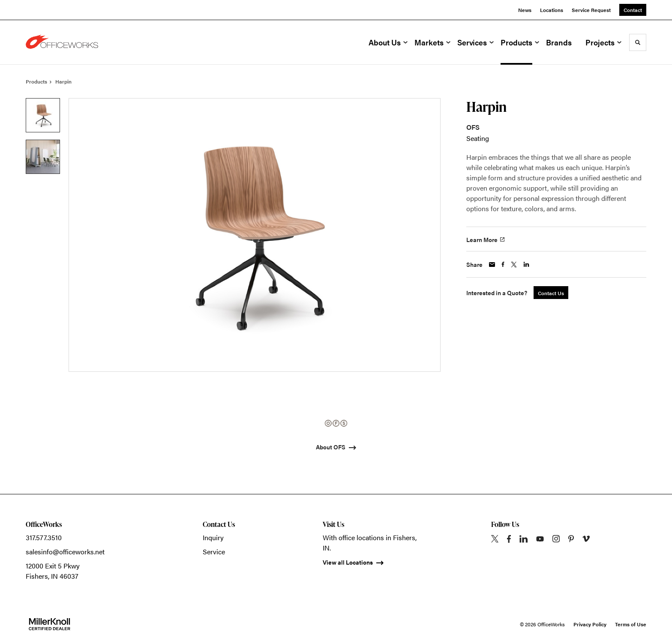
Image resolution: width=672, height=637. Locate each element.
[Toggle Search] (638, 42)
